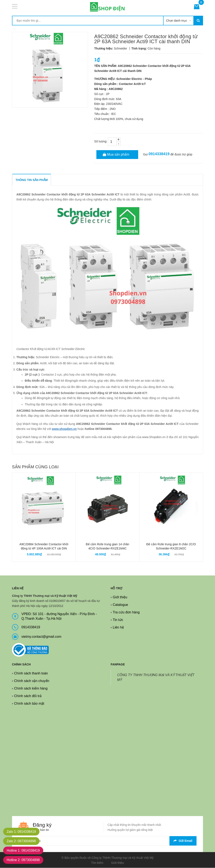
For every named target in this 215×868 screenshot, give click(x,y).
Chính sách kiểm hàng (31, 688)
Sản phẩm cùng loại (35, 467)
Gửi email (183, 841)
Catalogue (120, 605)
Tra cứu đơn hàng (126, 612)
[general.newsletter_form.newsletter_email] (107, 841)
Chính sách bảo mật (29, 703)
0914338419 (159, 154)
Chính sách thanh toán (31, 673)
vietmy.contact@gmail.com (41, 637)
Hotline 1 (24, 850)
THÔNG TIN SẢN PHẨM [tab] (32, 180)
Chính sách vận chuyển (32, 681)
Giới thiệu (120, 597)
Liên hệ (118, 627)
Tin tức (118, 620)
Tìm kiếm (97, 863)
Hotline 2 (24, 860)
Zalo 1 (22, 832)
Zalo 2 (22, 841)
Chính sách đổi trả (28, 696)
